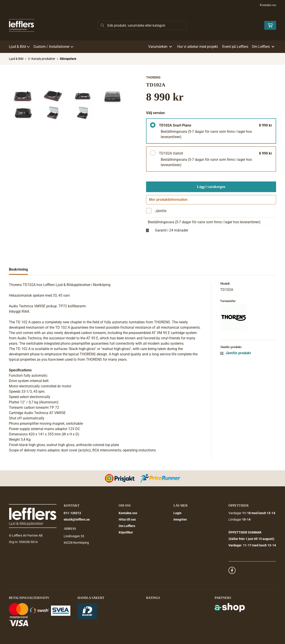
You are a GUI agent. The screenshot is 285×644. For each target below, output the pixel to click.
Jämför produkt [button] (235, 355)
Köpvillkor (126, 533)
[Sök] (142, 25)
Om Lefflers (127, 526)
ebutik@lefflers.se (77, 520)
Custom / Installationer (53, 47)
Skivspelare (68, 59)
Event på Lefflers (235, 47)
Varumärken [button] (160, 47)
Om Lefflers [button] (263, 47)
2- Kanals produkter (42, 59)
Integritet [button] (180, 520)
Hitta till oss (127, 520)
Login (177, 513)
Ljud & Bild (19, 47)
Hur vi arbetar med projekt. (198, 47)
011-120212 (72, 513)
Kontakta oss (268, 5)
